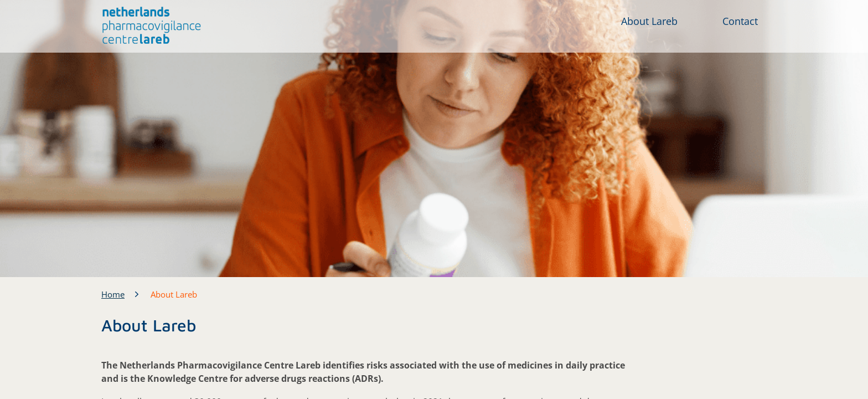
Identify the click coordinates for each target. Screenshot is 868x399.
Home (113, 294)
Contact (740, 21)
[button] (152, 25)
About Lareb (649, 21)
